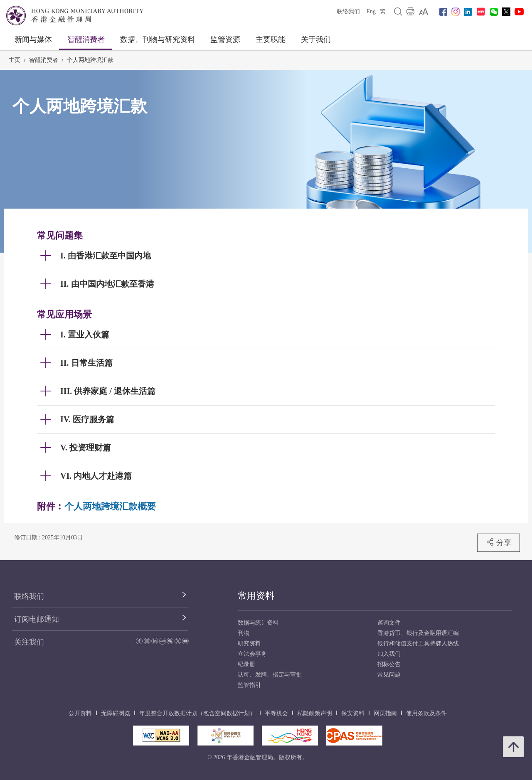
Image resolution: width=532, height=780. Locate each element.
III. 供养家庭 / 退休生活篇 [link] (108, 391)
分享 (499, 542)
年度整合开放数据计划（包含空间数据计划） (197, 713)
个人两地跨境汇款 (90, 60)
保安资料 (353, 713)
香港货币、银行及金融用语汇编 (418, 633)
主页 (15, 60)
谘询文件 (389, 623)
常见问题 (389, 675)
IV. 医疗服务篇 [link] (87, 419)
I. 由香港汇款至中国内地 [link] (106, 256)
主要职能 (271, 39)
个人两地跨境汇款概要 (110, 506)
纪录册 (246, 664)
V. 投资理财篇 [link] (86, 448)
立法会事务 (252, 654)
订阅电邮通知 (37, 619)
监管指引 (249, 685)
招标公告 (389, 664)
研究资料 (249, 643)
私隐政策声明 (315, 713)
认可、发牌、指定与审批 (270, 675)
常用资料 (256, 596)
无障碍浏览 (116, 713)
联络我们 (348, 11)
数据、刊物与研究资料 (158, 39)
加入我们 (389, 654)
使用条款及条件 (426, 713)
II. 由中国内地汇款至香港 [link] (107, 284)
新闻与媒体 (33, 39)
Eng (371, 11)
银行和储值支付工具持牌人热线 (418, 643)
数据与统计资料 (258, 623)
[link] (424, 12)
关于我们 (316, 39)
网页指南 (385, 713)
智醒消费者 (86, 39)
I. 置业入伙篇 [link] (85, 335)
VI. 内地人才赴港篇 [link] (96, 476)
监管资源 (225, 39)
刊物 (244, 633)
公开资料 (80, 713)
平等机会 (276, 713)
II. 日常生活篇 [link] (86, 363)
